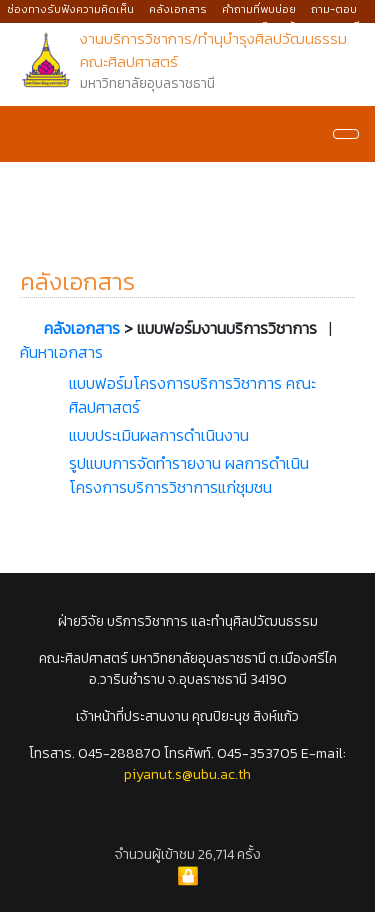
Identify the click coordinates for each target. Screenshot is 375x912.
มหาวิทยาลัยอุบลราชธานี (303, 26)
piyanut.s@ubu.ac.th (187, 774)
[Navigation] (346, 134)
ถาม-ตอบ (334, 9)
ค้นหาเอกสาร (61, 352)
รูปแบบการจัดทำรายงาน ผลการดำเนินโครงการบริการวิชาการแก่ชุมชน (189, 475)
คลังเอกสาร (178, 9)
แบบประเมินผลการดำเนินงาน (159, 435)
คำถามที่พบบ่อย (259, 9)
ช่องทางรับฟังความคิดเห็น (70, 9)
